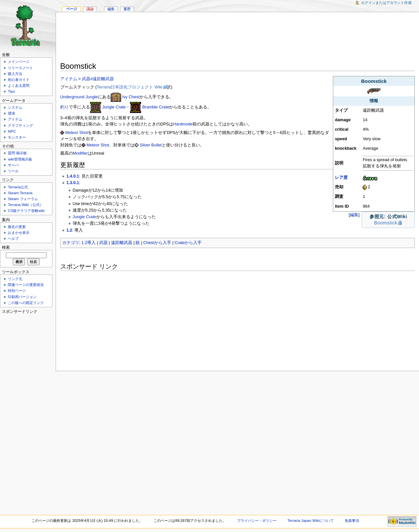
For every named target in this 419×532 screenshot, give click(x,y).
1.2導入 (89, 243)
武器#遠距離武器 (98, 79)
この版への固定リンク (26, 303)
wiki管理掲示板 (20, 159)
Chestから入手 (157, 243)
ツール (13, 171)
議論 (90, 9)
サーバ (13, 165)
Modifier (80, 153)
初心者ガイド (19, 80)
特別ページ (17, 291)
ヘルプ (13, 238)
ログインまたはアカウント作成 (386, 3)
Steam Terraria (20, 193)
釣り (64, 107)
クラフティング (20, 125)
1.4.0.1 (73, 176)
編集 (354, 215)
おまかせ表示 (19, 233)
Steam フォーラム (23, 199)
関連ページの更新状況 (26, 285)
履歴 (127, 9)
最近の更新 (17, 227)
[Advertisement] (238, 38)
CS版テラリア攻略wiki (26, 211)
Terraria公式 (18, 187)
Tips (11, 91)
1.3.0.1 (73, 183)
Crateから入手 (188, 243)
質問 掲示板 (17, 153)
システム (15, 107)
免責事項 (352, 521)
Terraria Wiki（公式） (26, 205)
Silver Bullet (151, 145)
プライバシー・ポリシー (257, 521)
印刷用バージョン (22, 297)
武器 (103, 243)
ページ (72, 9)
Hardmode (183, 124)
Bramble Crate (156, 107)
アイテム (69, 79)
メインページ (19, 62)
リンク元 (15, 279)
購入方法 (15, 74)
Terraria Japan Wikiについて (311, 521)
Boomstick (386, 223)
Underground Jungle (79, 97)
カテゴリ (71, 243)
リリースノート (20, 68)
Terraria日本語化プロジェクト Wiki (129, 87)
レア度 (341, 178)
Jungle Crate (114, 107)
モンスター (17, 137)
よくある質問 (19, 85)
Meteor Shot (76, 133)
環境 (11, 113)
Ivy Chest (131, 97)
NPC (12, 131)
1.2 (69, 230)
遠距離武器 (122, 243)
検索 (6, 247)
